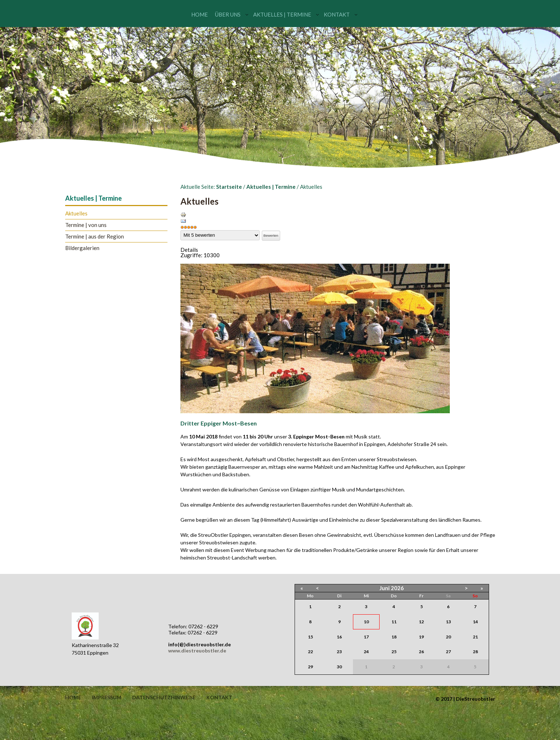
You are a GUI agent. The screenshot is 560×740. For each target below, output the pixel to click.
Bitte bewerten (181, 230)
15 (310, 637)
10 (366, 622)
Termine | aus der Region (95, 237)
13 (448, 622)
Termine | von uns (86, 225)
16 (339, 637)
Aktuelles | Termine (282, 14)
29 (310, 667)
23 (339, 652)
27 (448, 652)
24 (366, 652)
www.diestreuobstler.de (197, 650)
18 (394, 637)
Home (200, 14)
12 (421, 622)
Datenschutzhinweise (164, 697)
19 (421, 637)
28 (475, 652)
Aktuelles (76, 213)
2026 (397, 588)
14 (475, 622)
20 (448, 637)
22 (310, 652)
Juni (385, 588)
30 (339, 667)
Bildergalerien (82, 248)
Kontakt (337, 14)
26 (421, 652)
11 (394, 622)
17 (366, 637)
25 (394, 652)
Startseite (229, 187)
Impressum (107, 697)
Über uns (228, 14)
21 (475, 637)
